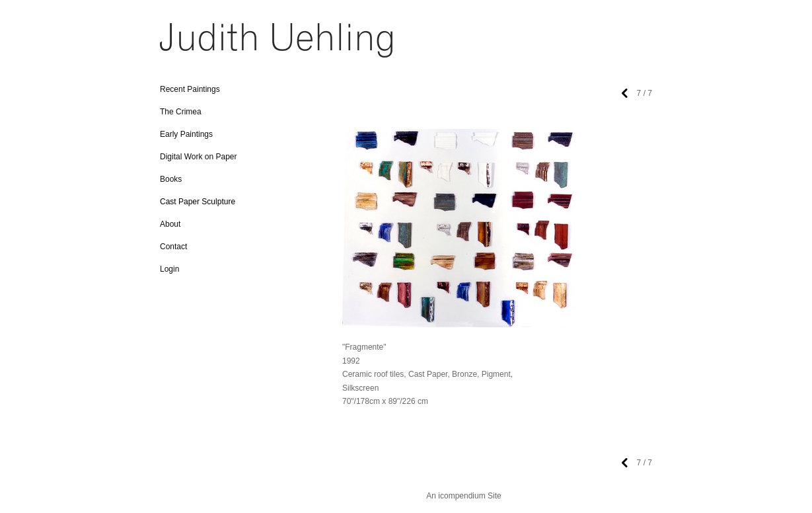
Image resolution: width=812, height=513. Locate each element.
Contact (173, 247)
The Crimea (181, 112)
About (170, 224)
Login (169, 269)
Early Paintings (186, 134)
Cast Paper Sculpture (198, 202)
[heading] (193, 45)
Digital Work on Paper (199, 157)
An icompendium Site (463, 496)
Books (171, 179)
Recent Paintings (190, 89)
